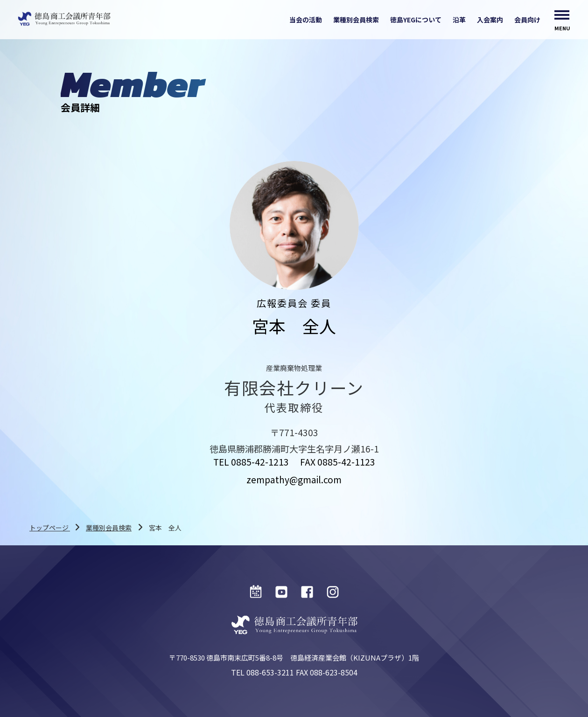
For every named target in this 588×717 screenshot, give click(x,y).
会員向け (527, 20)
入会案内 (490, 20)
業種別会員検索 (356, 20)
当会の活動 (306, 20)
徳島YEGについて (416, 20)
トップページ (50, 528)
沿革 (459, 20)
